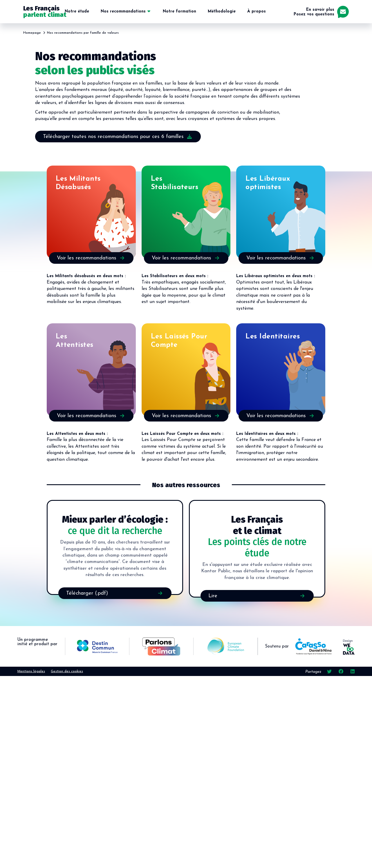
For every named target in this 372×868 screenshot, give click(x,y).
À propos (257, 11)
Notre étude (77, 11)
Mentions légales (31, 671)
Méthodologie (222, 11)
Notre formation (179, 11)
